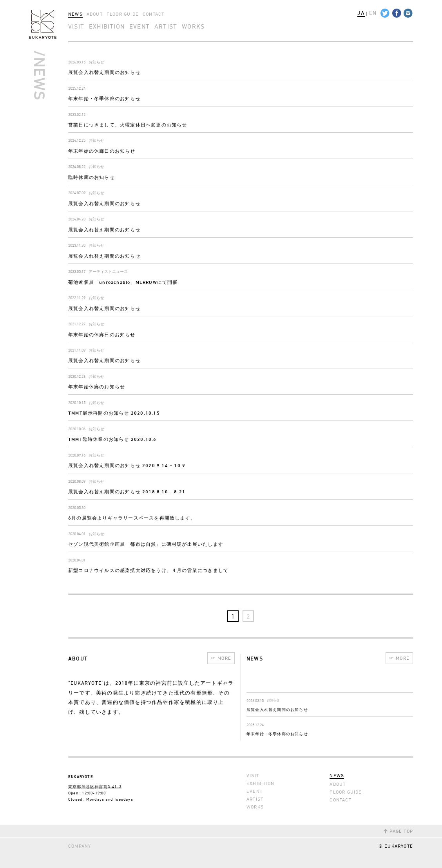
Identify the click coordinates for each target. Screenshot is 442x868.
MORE (221, 658)
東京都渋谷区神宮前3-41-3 (95, 787)
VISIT (76, 26)
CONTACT (153, 14)
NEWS (75, 14)
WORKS (193, 26)
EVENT (139, 26)
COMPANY (80, 846)
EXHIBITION (107, 26)
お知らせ (96, 62)
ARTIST (166, 26)
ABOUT (95, 14)
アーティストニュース (108, 271)
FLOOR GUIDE (123, 14)
